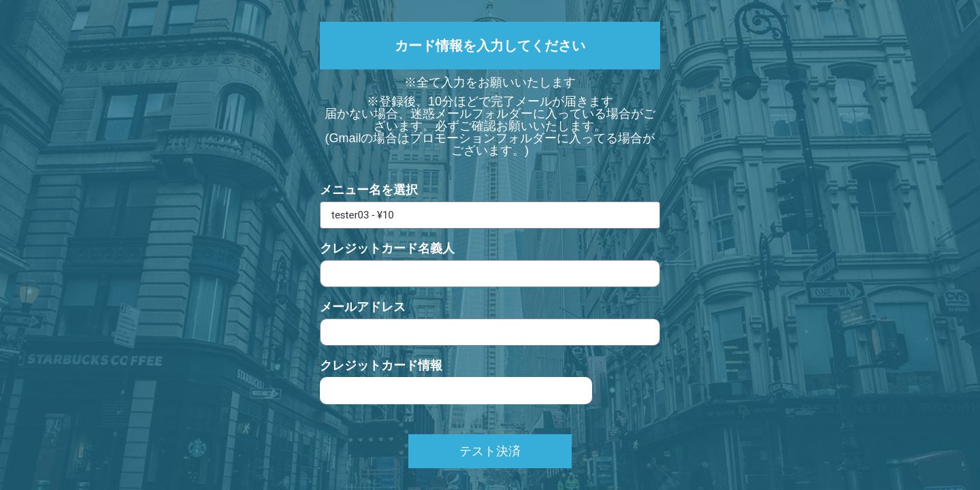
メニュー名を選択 (369, 190)
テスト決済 (490, 451)
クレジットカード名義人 (387, 248)
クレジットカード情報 (381, 365)
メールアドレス (363, 307)
